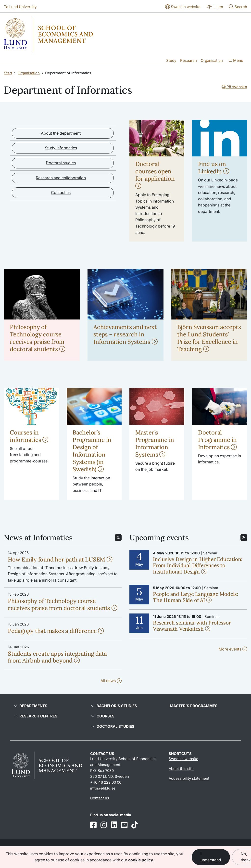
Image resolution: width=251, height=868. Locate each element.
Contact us (61, 192)
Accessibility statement (189, 778)
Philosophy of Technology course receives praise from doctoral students (37, 338)
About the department (61, 133)
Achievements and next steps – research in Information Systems (125, 334)
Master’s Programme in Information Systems (155, 443)
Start (8, 73)
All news (111, 681)
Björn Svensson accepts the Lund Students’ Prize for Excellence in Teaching (209, 338)
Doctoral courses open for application (155, 174)
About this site (181, 769)
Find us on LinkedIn (214, 168)
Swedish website (183, 759)
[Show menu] (236, 61)
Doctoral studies (61, 163)
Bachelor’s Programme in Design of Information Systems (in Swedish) (92, 451)
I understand (211, 857)
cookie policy (141, 860)
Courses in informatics (29, 436)
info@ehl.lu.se (103, 788)
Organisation (212, 60)
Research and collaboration (61, 178)
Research (188, 60)
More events (233, 649)
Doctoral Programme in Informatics (217, 440)
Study (171, 60)
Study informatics (61, 148)
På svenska (234, 87)
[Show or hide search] (238, 7)
